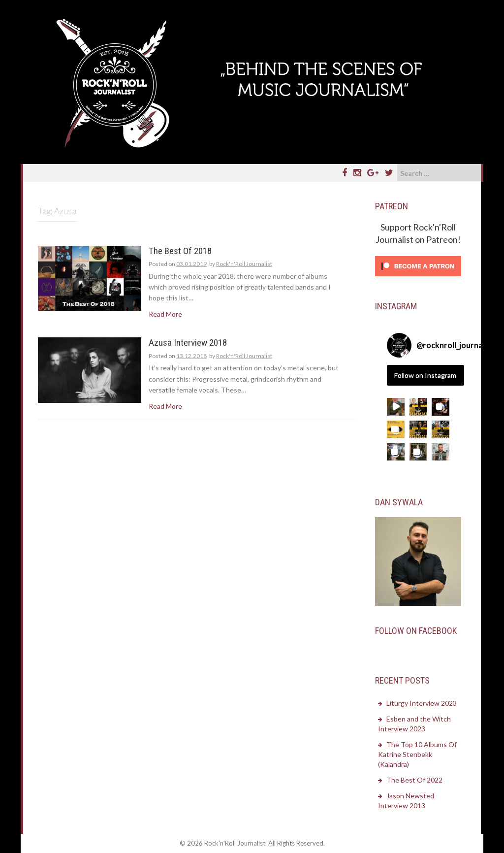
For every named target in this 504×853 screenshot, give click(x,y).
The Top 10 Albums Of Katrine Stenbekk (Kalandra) (417, 754)
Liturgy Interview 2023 (422, 703)
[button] (396, 407)
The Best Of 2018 (180, 251)
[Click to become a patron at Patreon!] (418, 265)
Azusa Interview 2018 (188, 343)
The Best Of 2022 (414, 780)
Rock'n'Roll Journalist (244, 264)
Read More (165, 314)
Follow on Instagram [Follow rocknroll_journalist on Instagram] (425, 375)
